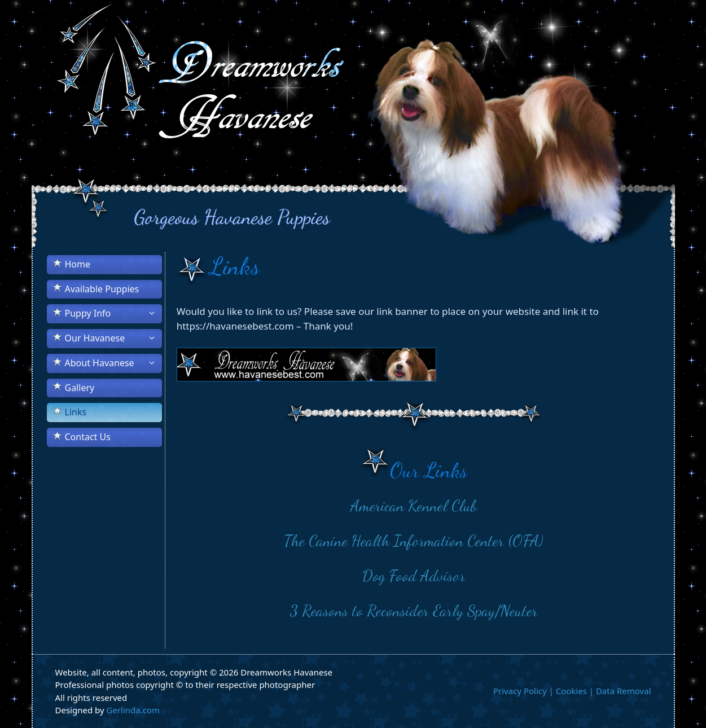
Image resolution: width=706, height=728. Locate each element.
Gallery (80, 388)
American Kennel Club (414, 506)
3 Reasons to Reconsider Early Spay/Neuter (414, 611)
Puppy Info (113, 313)
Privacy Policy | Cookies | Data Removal (572, 691)
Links (76, 412)
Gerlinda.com (133, 710)
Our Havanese (113, 338)
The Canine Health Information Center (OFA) (414, 541)
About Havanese (113, 363)
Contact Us (88, 437)
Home (78, 264)
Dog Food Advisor (414, 576)
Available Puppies (102, 289)
